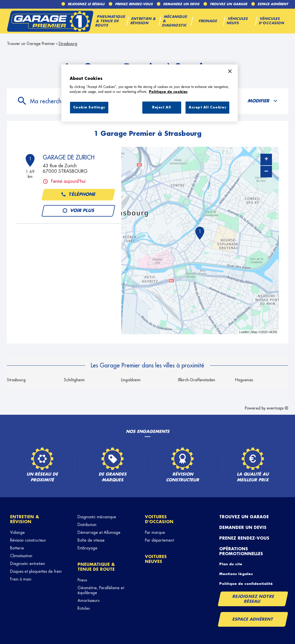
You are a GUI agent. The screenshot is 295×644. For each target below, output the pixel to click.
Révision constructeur (28, 540)
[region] (150, 93)
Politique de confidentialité (246, 584)
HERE (273, 332)
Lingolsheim (131, 380)
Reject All (162, 107)
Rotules (84, 608)
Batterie (17, 548)
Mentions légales (236, 574)
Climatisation (21, 556)
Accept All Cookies (207, 107)
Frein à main (21, 579)
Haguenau (244, 380)
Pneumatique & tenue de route (96, 567)
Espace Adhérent (253, 619)
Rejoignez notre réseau (253, 599)
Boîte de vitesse (91, 540)
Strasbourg (68, 44)
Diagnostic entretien (28, 564)
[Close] (230, 71)
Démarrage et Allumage (99, 532)
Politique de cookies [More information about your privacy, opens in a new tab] (168, 92)
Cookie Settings (89, 107)
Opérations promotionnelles (241, 551)
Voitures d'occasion (159, 519)
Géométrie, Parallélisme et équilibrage (101, 590)
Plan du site (231, 564)
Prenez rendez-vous (244, 538)
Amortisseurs (88, 600)
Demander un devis (243, 527)
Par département (159, 540)
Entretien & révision (25, 519)
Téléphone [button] (79, 195)
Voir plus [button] (79, 211)
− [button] (266, 171)
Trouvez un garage (244, 517)
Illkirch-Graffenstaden (197, 380)
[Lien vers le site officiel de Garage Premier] (50, 21)
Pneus (82, 580)
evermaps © (277, 408)
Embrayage (87, 548)
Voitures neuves (156, 559)
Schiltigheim (74, 380)
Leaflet (244, 332)
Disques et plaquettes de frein (36, 571)
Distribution (87, 525)
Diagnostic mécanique (97, 517)
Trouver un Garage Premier (31, 44)
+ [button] (266, 159)
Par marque (155, 532)
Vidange (17, 532)
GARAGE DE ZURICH (69, 157)
